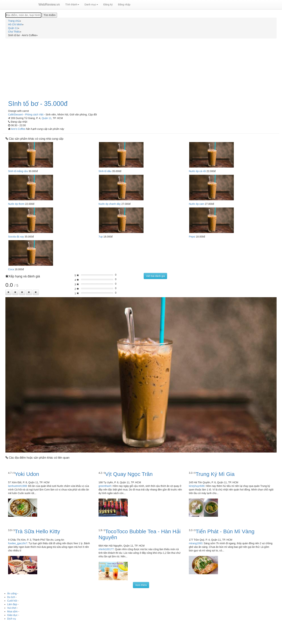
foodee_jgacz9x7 (18, 543)
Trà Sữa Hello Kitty (37, 531)
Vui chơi (12, 608)
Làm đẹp (12, 604)
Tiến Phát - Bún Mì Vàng (225, 531)
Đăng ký (108, 4)
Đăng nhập (124, 4)
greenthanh (105, 486)
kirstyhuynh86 (197, 486)
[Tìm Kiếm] (49, 15)
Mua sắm (12, 611)
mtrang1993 (196, 543)
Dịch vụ (12, 619)
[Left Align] (8, 292)
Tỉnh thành (72, 4)
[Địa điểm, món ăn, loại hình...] (23, 15)
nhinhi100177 (106, 549)
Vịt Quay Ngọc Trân (129, 474)
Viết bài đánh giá (155, 276)
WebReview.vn (49, 4)
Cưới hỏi (12, 601)
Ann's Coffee (18, 129)
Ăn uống (12, 593)
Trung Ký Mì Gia (215, 474)
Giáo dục (12, 615)
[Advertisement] (141, 67)
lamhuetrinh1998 (17, 486)
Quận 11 (47, 118)
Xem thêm (141, 585)
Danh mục (91, 4)
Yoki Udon (27, 474)
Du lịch (11, 597)
